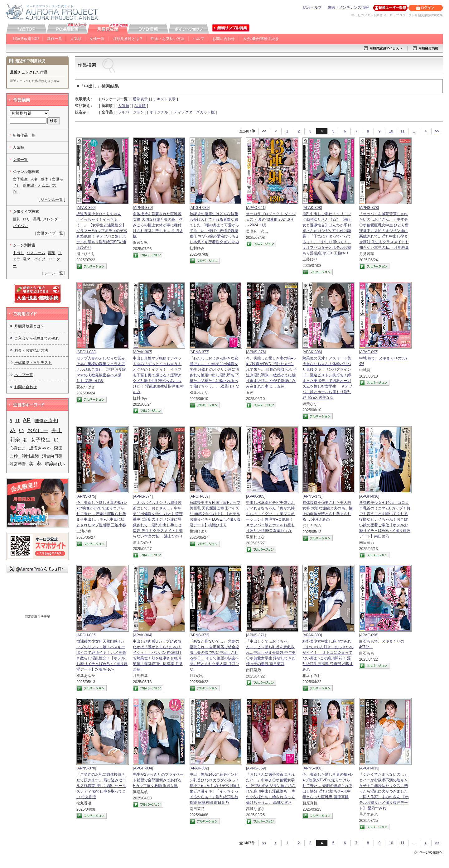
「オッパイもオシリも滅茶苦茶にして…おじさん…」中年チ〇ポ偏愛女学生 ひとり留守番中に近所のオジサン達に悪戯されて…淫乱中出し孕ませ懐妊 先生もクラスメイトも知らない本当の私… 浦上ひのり (158, 519)
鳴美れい (55, 464)
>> (437, 131)
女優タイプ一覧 (50, 233)
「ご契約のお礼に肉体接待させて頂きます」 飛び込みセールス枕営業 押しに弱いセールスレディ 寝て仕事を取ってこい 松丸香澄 (101, 786)
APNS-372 (199, 635)
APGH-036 (369, 496)
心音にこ (18, 448)
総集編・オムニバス (40, 186)
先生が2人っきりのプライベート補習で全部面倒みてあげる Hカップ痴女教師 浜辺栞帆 (158, 780)
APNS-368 (313, 768)
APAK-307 (143, 352)
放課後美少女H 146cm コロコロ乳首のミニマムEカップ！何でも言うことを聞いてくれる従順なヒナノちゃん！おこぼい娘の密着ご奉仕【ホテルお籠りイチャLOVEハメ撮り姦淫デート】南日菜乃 (385, 519)
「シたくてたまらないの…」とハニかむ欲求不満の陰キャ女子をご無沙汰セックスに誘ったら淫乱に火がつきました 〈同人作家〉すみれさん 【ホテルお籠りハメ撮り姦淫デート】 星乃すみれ (384, 791)
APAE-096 (369, 635)
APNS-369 (256, 768)
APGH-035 (86, 635)
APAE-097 (369, 352)
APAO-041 (256, 208)
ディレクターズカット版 (194, 112)
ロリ (27, 219)
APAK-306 (312, 352)
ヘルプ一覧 (24, 375)
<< (264, 131)
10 (391, 131)
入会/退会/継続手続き (261, 39)
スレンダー (52, 219)
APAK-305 (256, 496)
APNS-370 (86, 768)
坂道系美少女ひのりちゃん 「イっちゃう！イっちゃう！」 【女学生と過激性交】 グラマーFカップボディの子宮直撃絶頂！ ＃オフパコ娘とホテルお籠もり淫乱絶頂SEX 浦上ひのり (102, 231)
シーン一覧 (54, 273)
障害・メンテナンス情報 (348, 7)
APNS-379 (143, 208)
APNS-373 (313, 496)
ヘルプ (199, 39)
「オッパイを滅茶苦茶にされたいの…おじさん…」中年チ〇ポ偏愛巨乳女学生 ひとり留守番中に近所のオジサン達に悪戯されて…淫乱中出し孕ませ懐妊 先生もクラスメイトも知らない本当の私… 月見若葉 (384, 231)
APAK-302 (199, 768)
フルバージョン (131, 112)
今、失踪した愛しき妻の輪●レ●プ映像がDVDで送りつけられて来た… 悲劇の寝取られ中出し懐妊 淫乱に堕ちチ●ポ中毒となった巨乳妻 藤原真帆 (328, 786)
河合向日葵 (52, 456)
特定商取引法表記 (37, 617)
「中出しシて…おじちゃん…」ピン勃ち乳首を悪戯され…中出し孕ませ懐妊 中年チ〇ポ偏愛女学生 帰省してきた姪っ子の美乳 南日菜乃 (271, 653)
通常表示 (140, 99)
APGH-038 (86, 352)
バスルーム (36, 253)
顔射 (52, 253)
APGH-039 (200, 208)
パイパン (20, 226)
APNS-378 (369, 208)
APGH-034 (143, 768)
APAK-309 (86, 208)
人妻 (34, 179)
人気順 (76, 39)
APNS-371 (256, 635)
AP (27, 420)
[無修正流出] (46, 421)
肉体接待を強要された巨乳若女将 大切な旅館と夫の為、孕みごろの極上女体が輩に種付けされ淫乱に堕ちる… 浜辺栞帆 (158, 225)
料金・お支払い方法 (168, 39)
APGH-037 (200, 496)
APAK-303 (312, 635)
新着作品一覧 (24, 135)
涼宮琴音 (18, 464)
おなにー (38, 430)
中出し (18, 253)
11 (402, 131)
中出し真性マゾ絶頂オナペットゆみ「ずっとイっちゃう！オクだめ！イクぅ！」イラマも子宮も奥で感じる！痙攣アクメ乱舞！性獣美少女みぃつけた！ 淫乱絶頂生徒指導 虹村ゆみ (158, 375)
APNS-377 (199, 352)
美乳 (37, 219)
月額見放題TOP (26, 39)
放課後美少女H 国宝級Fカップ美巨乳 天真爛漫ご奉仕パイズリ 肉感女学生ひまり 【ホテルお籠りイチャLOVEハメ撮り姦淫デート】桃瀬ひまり (215, 514)
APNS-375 (86, 496)
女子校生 (20, 179)
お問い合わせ (224, 39)
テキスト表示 (164, 99)
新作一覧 (55, 39)
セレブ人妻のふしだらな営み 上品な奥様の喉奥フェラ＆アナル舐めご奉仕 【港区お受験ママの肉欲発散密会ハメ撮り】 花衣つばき (101, 369)
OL (15, 192)
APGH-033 (369, 768)
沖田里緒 (30, 456)
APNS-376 (256, 352)
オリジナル (159, 112)
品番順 (140, 106)
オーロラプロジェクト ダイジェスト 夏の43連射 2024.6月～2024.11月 (271, 219)
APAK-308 (312, 208)
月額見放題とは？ (128, 39)
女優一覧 (97, 39)
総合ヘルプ (312, 7)
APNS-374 (143, 496)
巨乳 (17, 219)
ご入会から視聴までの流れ (37, 338)
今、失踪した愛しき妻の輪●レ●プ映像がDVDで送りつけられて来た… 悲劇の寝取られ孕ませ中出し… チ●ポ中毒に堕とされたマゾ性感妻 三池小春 (102, 514)
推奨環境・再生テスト (33, 363)
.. (414, 131)
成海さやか (40, 448)
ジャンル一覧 (52, 200)
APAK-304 (143, 635)
